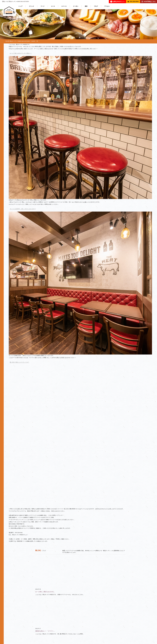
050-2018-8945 (133, 1)
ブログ (96, 6)
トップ (20, 6)
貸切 (86, 6)
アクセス (107, 6)
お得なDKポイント (117, 2)
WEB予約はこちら (149, 1)
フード (42, 6)
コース (53, 6)
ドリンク (31, 6)
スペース (64, 6)
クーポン (75, 6)
